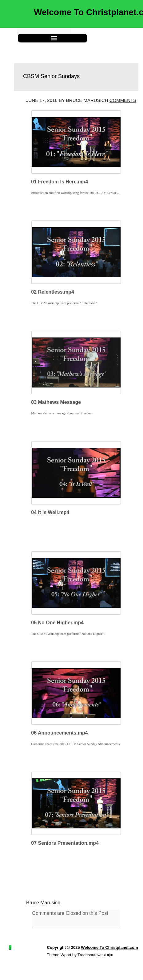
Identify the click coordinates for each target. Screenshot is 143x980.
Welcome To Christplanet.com (109, 947)
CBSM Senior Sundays (51, 76)
